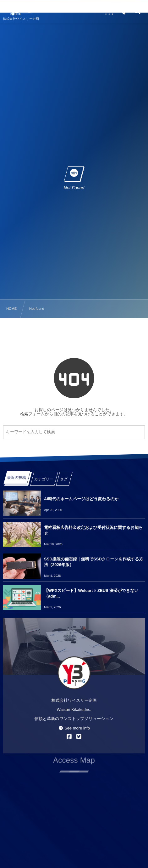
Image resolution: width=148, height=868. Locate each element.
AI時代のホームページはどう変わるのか (81, 499)
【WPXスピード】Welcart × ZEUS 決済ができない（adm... (91, 593)
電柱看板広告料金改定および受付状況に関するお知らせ (93, 530)
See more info (74, 728)
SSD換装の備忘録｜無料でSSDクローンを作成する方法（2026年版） (94, 562)
